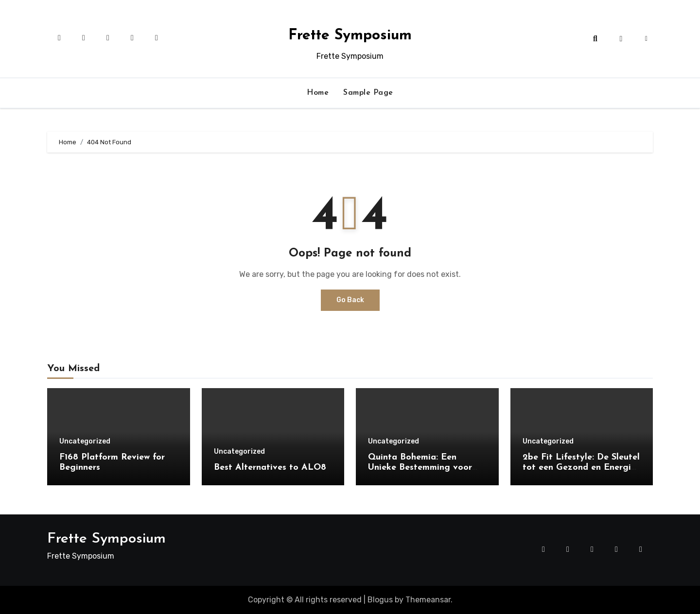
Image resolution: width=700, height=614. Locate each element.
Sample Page (368, 93)
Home (318, 93)
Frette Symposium (350, 36)
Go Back (350, 300)
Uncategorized (85, 442)
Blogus (380, 600)
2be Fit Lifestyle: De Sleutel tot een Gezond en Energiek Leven (582, 468)
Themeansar (428, 600)
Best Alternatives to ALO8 (270, 468)
